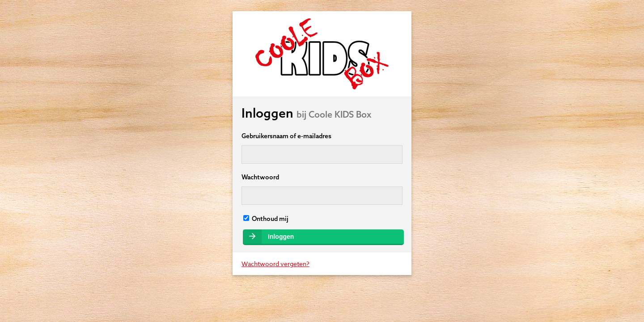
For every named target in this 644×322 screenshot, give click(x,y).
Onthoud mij (266, 219)
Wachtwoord (260, 177)
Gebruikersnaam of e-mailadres (286, 136)
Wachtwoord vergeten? (275, 264)
